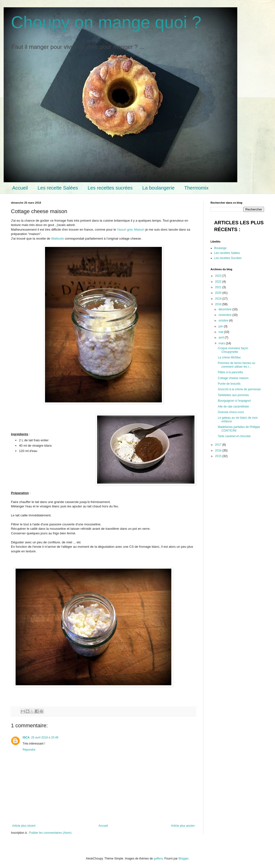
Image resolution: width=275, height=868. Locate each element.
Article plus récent (24, 826)
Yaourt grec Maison (131, 230)
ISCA (26, 738)
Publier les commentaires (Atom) (50, 833)
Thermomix (196, 188)
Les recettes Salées (227, 253)
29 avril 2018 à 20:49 (45, 738)
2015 (219, 456)
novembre (225, 315)
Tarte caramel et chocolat (234, 436)
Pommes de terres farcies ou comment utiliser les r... (236, 365)
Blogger (183, 859)
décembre (225, 309)
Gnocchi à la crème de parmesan (239, 389)
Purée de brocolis (229, 384)
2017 (219, 445)
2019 (219, 299)
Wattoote (57, 239)
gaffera (158, 859)
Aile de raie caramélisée (233, 407)
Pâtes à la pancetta (230, 372)
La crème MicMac (229, 357)
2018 (219, 304)
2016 (219, 451)
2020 (219, 293)
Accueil (20, 188)
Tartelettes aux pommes (233, 395)
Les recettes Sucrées (228, 258)
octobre (224, 321)
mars (222, 343)
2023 (219, 276)
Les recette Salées (58, 188)
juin (221, 326)
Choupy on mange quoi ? (106, 22)
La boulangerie (158, 188)
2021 (219, 287)
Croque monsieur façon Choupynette (233, 350)
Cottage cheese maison (233, 378)
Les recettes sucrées (110, 188)
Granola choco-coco (231, 412)
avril (222, 338)
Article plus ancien (183, 826)
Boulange (220, 248)
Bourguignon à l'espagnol (234, 401)
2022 (219, 282)
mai (221, 332)
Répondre (29, 750)
